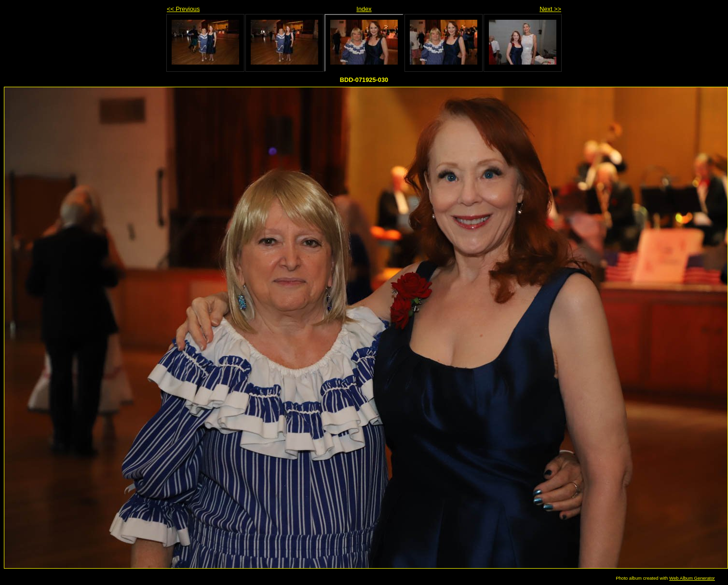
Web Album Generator (692, 578)
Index (364, 9)
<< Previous (183, 9)
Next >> (550, 9)
